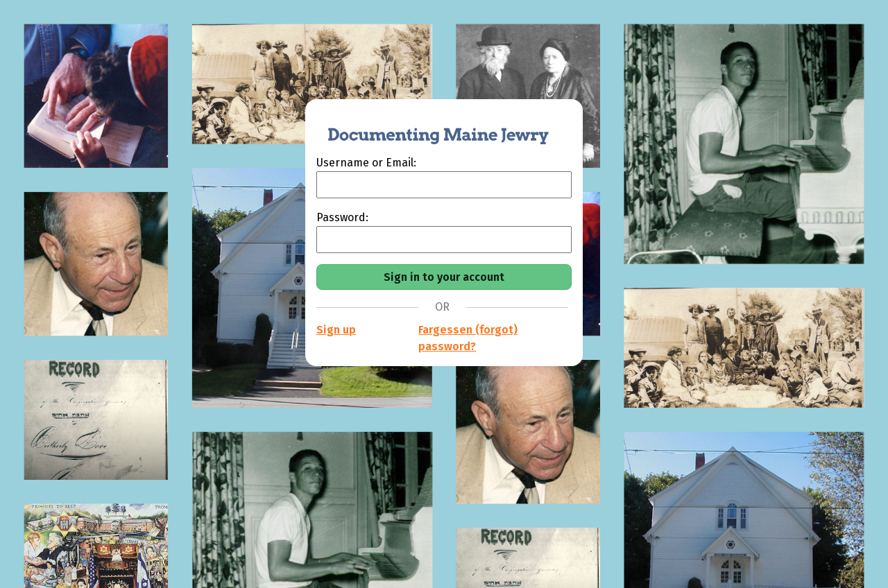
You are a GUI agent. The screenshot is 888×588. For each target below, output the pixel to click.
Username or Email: (366, 163)
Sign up (336, 330)
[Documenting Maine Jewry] (431, 127)
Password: (342, 217)
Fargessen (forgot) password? (468, 338)
